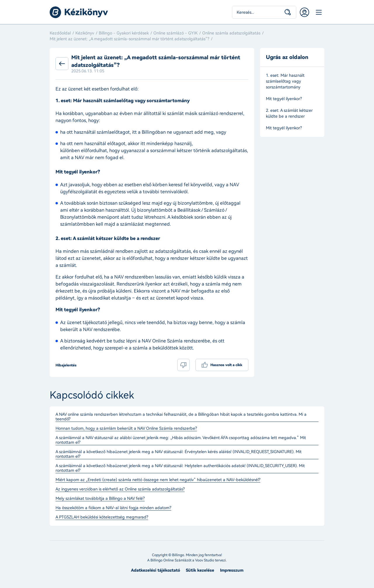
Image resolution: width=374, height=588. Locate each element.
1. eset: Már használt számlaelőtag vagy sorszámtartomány (285, 81)
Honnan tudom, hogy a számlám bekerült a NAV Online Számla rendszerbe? (126, 429)
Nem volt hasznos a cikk (183, 365)
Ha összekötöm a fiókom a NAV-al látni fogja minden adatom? (113, 508)
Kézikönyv (85, 33)
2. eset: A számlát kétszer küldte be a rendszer (289, 113)
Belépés (304, 12)
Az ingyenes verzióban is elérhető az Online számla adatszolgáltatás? (120, 489)
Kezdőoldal (60, 33)
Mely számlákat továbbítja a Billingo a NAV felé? (100, 499)
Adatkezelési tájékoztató (155, 570)
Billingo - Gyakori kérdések (124, 33)
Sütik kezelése (200, 570)
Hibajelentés (66, 365)
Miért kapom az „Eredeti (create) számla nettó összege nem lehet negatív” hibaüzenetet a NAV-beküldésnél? (158, 480)
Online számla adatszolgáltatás (231, 33)
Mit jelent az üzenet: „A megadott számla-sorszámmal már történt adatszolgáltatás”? (129, 39)
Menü (318, 12)
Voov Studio (205, 560)
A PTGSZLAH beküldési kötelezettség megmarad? (102, 517)
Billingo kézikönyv (79, 12)
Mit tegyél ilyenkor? (284, 99)
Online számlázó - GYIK (175, 33)
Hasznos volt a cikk (226, 365)
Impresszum (232, 570)
